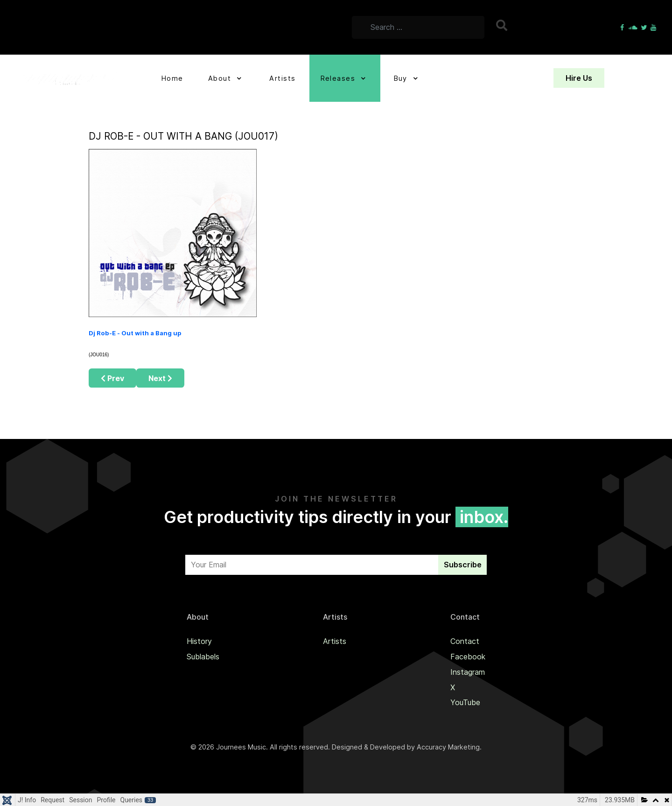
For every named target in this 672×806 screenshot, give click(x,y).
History (199, 641)
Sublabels (203, 657)
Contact (465, 641)
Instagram (468, 672)
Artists (335, 641)
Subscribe (463, 565)
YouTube (465, 702)
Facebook (468, 657)
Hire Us (579, 78)
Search (503, 25)
